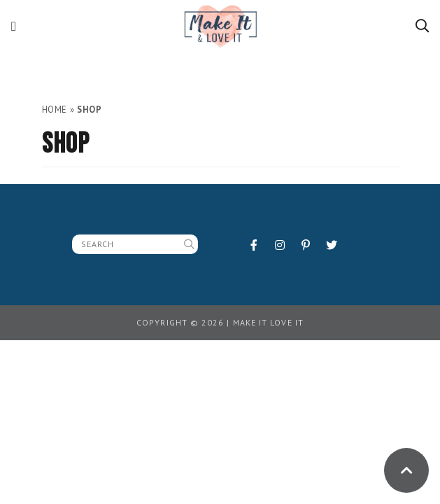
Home (55, 110)
